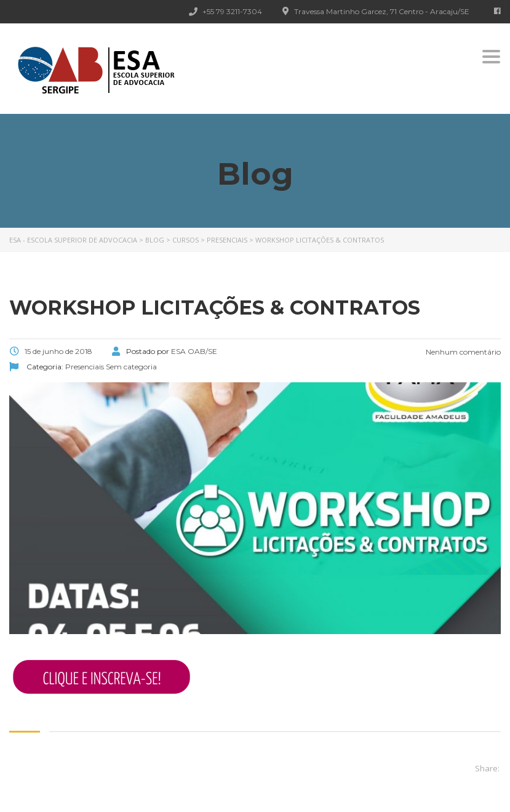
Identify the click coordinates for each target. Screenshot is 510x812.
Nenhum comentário (462, 352)
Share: (487, 768)
